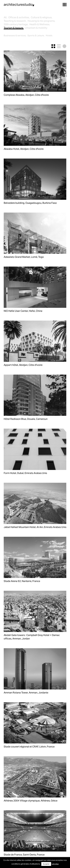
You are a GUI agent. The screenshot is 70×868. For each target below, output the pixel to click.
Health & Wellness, (40, 24)
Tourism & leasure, (14, 28)
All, (5, 17)
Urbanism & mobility (36, 28)
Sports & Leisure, (36, 35)
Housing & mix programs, (41, 21)
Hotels (49, 35)
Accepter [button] (46, 864)
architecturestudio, (19, 4)
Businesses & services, (15, 35)
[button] (65, 5)
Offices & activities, (19, 17)
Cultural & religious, (41, 17)
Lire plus (55, 864)
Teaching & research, (15, 21)
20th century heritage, (16, 24)
